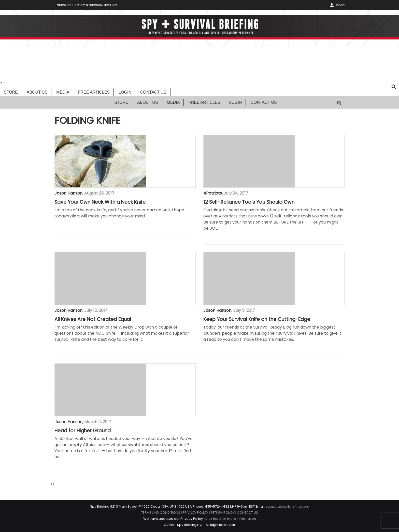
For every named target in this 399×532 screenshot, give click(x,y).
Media (63, 92)
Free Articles (94, 92)
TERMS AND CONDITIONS (161, 513)
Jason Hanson (68, 193)
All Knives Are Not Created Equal (93, 319)
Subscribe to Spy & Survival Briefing (87, 5)
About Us (37, 92)
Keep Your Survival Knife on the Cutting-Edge (257, 319)
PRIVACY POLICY (195, 513)
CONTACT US (247, 513)
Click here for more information (230, 519)
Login (340, 5)
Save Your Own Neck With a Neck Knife (100, 202)
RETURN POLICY (223, 513)
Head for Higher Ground (83, 431)
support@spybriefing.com (288, 506)
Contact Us (153, 92)
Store (11, 92)
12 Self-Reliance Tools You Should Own (249, 202)
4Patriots (213, 193)
